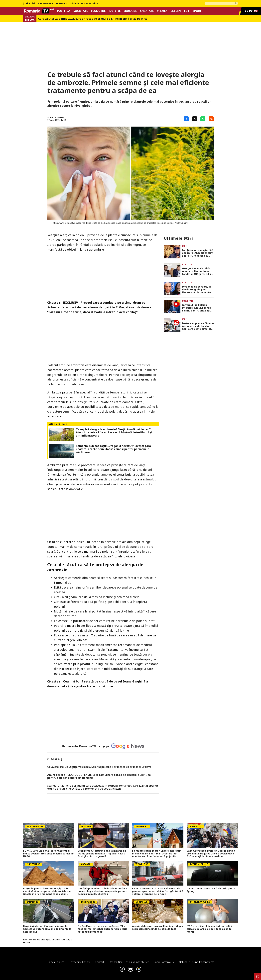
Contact (100, 962)
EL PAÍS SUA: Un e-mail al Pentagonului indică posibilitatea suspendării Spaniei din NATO (49, 854)
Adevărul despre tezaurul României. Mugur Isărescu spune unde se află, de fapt (158, 928)
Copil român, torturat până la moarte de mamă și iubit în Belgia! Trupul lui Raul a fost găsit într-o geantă (102, 854)
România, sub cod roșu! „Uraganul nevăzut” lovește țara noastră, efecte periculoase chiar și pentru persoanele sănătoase (113, 449)
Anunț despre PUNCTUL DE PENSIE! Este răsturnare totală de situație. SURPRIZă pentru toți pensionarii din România (99, 776)
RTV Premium (46, 3)
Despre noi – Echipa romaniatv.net (129, 962)
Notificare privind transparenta (197, 962)
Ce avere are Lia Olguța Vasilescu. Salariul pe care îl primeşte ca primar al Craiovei (100, 767)
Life (187, 11)
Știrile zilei (29, 3)
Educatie (130, 11)
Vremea (162, 11)
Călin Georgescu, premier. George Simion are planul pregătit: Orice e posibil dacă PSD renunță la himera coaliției (211, 854)
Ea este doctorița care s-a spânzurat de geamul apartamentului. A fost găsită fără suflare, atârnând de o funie (158, 891)
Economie (98, 11)
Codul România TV (164, 962)
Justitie (115, 11)
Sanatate (147, 11)
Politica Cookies (56, 962)
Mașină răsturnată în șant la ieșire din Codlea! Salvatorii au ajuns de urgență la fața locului (47, 929)
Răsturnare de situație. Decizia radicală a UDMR (48, 941)
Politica (64, 11)
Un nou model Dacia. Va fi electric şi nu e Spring (211, 890)
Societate (81, 11)
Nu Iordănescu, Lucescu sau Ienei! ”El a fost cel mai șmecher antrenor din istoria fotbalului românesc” (103, 929)
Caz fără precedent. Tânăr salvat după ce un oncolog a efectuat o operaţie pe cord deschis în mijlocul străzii (102, 891)
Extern (176, 11)
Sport (197, 11)
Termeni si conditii (80, 962)
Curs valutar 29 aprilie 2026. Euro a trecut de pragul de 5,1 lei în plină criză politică (93, 19)
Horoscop (62, 3)
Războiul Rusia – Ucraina (84, 3)
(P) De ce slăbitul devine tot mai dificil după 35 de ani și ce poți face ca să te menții (210, 929)
